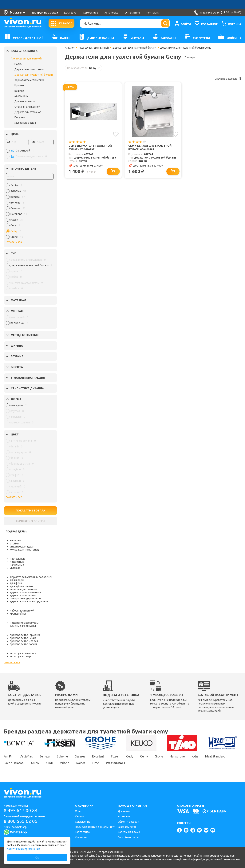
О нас (78, 811)
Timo (95, 763)
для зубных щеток (22, 586)
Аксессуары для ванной (26, 59)
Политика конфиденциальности (95, 827)
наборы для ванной (22, 611)
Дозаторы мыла (25, 101)
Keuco (35, 763)
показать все (14, 242)
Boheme (62, 756)
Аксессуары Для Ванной (94, 48)
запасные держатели (23, 589)
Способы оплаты (128, 837)
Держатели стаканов (28, 112)
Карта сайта (82, 832)
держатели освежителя (25, 592)
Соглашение (83, 822)
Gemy (144, 756)
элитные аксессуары (23, 626)
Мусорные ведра (25, 123)
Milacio (65, 763)
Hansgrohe (177, 756)
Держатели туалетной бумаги (34, 75)
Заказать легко (127, 827)
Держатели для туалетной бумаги (134, 48)
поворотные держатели (25, 598)
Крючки (19, 85)
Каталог (70, 48)
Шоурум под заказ (45, 13)
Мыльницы (21, 96)
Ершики (19, 91)
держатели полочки (23, 595)
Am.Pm (9, 756)
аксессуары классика (23, 653)
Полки (18, 64)
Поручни (20, 117)
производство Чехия (23, 638)
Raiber (81, 763)
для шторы (17, 580)
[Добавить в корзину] (113, 171)
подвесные (17, 562)
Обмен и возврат (128, 822)
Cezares (80, 756)
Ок (37, 858)
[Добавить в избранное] (116, 134)
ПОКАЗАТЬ (30, 511)
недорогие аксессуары (24, 623)
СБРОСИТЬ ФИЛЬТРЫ (30, 521)
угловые (15, 568)
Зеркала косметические (30, 80)
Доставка (70, 13)
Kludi (49, 763)
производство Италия (24, 641)
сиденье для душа (22, 547)
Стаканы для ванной (27, 107)
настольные (18, 559)
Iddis (195, 756)
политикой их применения (23, 849)
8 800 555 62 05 (21, 821)
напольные (17, 565)
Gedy (130, 756)
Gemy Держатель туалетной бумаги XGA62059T (90, 148)
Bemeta (45, 756)
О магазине (132, 13)
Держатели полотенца (29, 69)
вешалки (15, 540)
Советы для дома (129, 832)
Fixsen (115, 756)
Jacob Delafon (14, 763)
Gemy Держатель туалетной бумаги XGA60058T (150, 148)
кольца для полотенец (24, 550)
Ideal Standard (215, 756)
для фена (16, 583)
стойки (14, 543)
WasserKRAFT (116, 763)
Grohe (159, 756)
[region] (30, 212)
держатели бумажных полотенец (31, 577)
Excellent (98, 756)
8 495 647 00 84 (21, 811)
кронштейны (18, 614)
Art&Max (26, 756)
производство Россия (24, 644)
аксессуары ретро (21, 656)
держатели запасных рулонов (29, 601)
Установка (111, 13)
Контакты (153, 13)
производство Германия (25, 635)
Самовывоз (91, 13)
